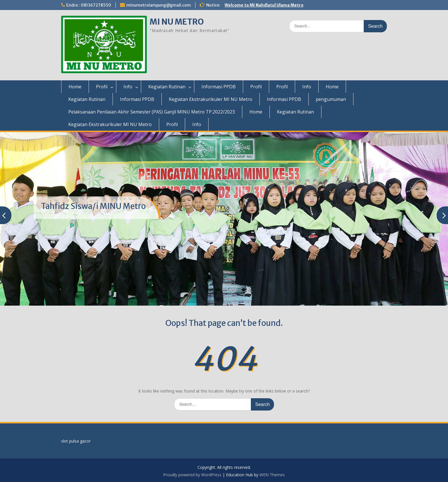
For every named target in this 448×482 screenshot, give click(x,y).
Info (128, 87)
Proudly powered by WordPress (192, 475)
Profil (102, 87)
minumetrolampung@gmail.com (159, 5)
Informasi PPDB (219, 87)
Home (75, 87)
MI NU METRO (177, 22)
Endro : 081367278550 (89, 5)
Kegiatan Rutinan (167, 87)
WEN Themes (272, 475)
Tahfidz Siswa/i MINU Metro (93, 206)
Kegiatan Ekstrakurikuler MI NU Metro (211, 99)
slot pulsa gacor (76, 441)
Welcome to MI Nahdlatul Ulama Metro (264, 5)
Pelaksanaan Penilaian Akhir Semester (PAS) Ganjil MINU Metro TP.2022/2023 (152, 112)
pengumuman (331, 99)
